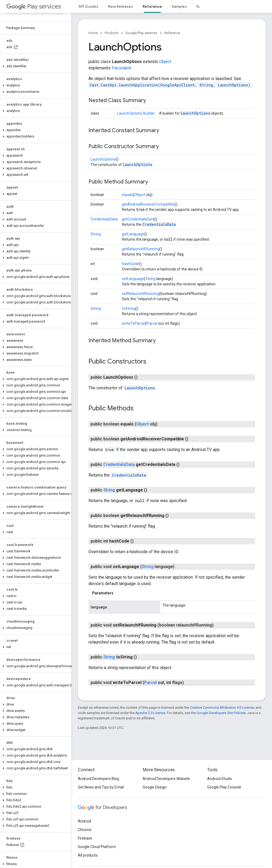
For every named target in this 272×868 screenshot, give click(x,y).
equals (127, 195)
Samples (179, 6)
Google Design (155, 787)
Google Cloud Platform (97, 847)
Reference (172, 33)
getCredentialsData (138, 219)
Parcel (152, 323)
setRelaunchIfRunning (141, 294)
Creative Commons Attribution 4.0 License (222, 708)
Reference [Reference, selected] (152, 6)
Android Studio (220, 779)
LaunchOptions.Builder (136, 113)
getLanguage (133, 234)
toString (129, 308)
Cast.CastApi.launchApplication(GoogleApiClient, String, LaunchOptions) (170, 85)
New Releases (120, 6)
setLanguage (133, 279)
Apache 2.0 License (150, 713)
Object (165, 62)
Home (93, 33)
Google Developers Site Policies (221, 713)
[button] (35, 66)
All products (88, 855)
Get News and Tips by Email (101, 787)
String (96, 234)
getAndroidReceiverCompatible (148, 204)
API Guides (88, 6)
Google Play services (141, 33)
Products (112, 33)
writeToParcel (134, 323)
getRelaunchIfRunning (141, 249)
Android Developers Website (166, 779)
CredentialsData (104, 219)
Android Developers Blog (98, 779)
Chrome (85, 830)
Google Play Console (224, 787)
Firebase (85, 838)
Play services (34, 7)
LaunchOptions (195, 113)
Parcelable (122, 68)
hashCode (130, 264)
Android (84, 821)
